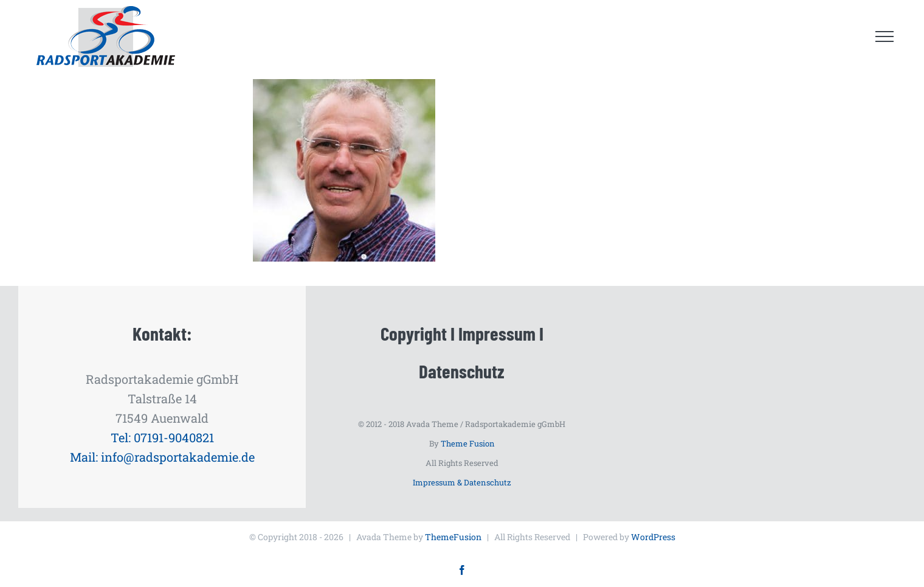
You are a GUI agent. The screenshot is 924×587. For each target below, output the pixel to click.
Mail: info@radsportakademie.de (162, 457)
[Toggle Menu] (885, 36)
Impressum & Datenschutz (462, 482)
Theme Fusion (468, 443)
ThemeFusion (453, 537)
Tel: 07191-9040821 (162, 437)
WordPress (653, 537)
